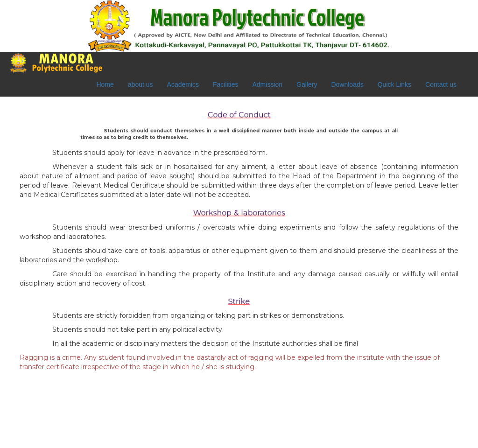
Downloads (347, 84)
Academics (183, 84)
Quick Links (394, 84)
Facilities (225, 84)
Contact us (441, 84)
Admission (267, 84)
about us (141, 84)
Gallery (307, 84)
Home (105, 84)
